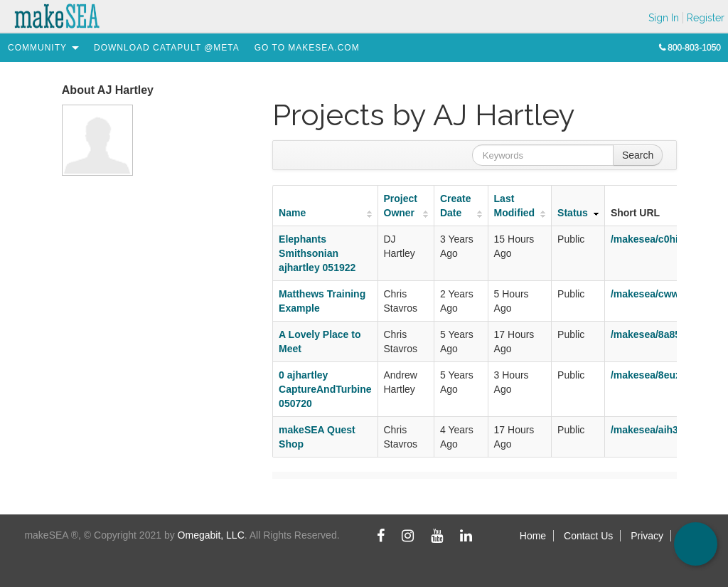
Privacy (647, 536)
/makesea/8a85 (646, 334)
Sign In (664, 18)
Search (638, 155)
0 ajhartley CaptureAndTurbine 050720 (325, 389)
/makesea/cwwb (648, 294)
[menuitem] (37, 48)
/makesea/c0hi (644, 239)
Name (292, 213)
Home (533, 536)
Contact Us (588, 536)
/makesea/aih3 (644, 430)
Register (706, 18)
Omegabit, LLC (211, 535)
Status (573, 213)
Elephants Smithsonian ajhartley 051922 (317, 253)
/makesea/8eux (646, 375)
